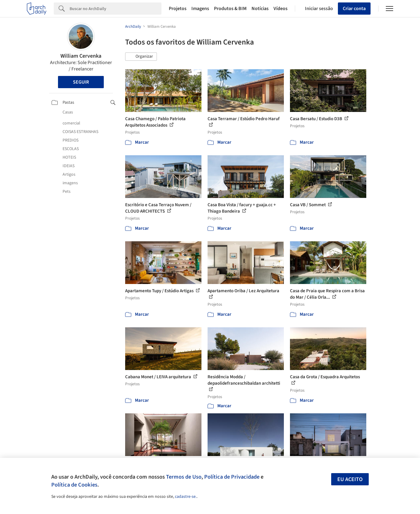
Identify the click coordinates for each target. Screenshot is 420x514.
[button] (141, 57)
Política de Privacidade (232, 477)
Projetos (178, 9)
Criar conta (354, 9)
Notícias (260, 9)
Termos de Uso (184, 477)
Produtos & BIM (230, 9)
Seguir (81, 82)
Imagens (200, 9)
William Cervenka (81, 56)
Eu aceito (350, 479)
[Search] (116, 9)
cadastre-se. (186, 497)
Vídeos (281, 9)
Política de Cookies (74, 485)
